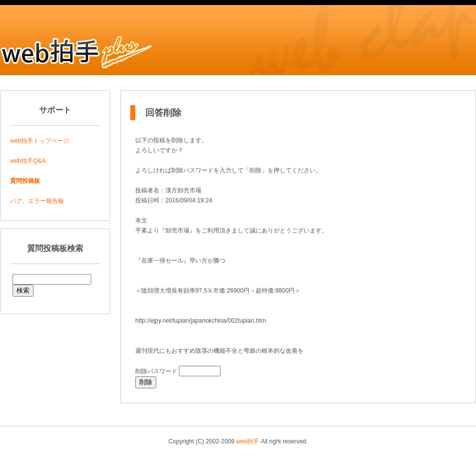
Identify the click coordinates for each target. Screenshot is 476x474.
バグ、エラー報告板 (37, 201)
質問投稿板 (25, 181)
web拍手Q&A (28, 161)
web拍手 (248, 441)
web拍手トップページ (40, 141)
